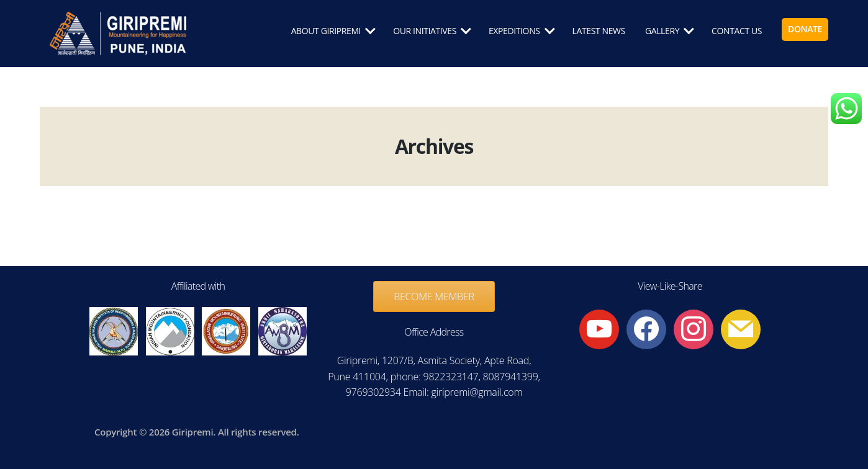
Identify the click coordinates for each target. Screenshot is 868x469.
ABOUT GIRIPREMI (326, 31)
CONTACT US (737, 31)
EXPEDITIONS (514, 31)
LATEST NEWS (599, 31)
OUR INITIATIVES (425, 31)
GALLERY (662, 31)
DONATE (805, 29)
